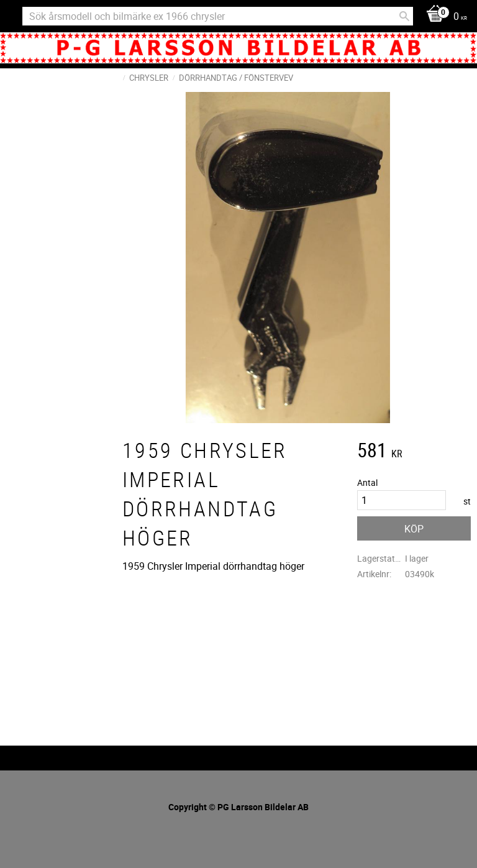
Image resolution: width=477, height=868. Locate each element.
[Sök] (404, 16)
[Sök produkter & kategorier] (218, 16)
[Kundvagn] (443, 17)
